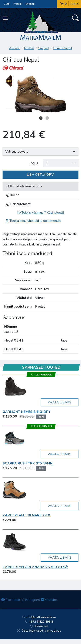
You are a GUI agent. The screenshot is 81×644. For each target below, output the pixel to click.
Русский (18, 4)
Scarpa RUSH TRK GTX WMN (28, 463)
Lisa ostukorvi (41, 175)
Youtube (49, 600)
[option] (40, 94)
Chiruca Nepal (63, 48)
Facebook (11, 600)
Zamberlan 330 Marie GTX (26, 515)
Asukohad (39, 626)
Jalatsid (29, 48)
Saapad (43, 48)
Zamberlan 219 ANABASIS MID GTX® (35, 567)
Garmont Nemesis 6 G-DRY (27, 412)
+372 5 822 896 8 (39, 622)
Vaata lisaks (60, 402)
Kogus (33, 163)
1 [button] (41, 118)
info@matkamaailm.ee (39, 617)
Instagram (30, 600)
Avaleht (14, 48)
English (30, 4)
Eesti (7, 4)
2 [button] (47, 118)
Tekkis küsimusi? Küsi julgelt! (40, 213)
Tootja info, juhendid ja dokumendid (33, 221)
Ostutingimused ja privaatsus (39, 631)
